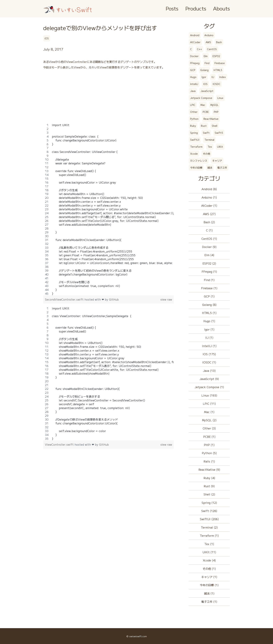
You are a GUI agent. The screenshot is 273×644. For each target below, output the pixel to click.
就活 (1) (209, 593)
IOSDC (217, 84)
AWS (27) (209, 214)
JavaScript (207, 91)
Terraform (196, 147)
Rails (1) (209, 461)
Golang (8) (209, 305)
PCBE (206, 112)
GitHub (114, 299)
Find (207, 63)
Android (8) (209, 189)
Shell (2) (209, 494)
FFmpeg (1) (209, 271)
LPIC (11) (209, 404)
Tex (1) (209, 544)
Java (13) (209, 371)
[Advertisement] (108, 99)
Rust (204, 126)
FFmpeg (195, 63)
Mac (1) (209, 412)
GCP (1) (209, 296)
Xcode (194, 154)
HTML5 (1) (209, 313)
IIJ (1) (209, 337)
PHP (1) (209, 445)
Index (223, 77)
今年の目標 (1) (209, 585)
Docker (194, 56)
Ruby (193, 126)
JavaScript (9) (209, 379)
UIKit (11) (209, 552)
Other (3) (209, 428)
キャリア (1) (209, 577)
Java (193, 91)
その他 (206, 154)
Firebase (220, 63)
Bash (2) (209, 222)
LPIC (193, 105)
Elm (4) (209, 255)
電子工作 (222, 168)
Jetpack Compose (201, 98)
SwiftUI (195, 140)
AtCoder (195, 42)
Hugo (193, 77)
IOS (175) (209, 354)
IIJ (213, 77)
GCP (193, 70)
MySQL (214, 105)
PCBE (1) (209, 437)
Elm (206, 56)
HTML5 (218, 70)
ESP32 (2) (209, 263)
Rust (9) (209, 486)
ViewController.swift (60, 444)
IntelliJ (194, 84)
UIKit (220, 147)
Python (194, 119)
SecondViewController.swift (65, 299)
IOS (205, 84)
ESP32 (216, 56)
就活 (210, 168)
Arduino (209, 35)
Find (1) (209, 280)
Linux (220, 98)
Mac (203, 105)
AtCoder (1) (209, 205)
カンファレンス (199, 161)
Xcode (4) (209, 560)
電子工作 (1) (209, 602)
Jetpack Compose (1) (209, 387)
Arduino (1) (209, 197)
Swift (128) (209, 511)
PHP (216, 112)
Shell (214, 126)
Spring (194, 133)
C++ (199, 49)
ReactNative (211, 119)
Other (194, 112)
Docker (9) (209, 247)
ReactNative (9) (209, 470)
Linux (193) (209, 395)
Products (196, 8)
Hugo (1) (209, 321)
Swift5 (219, 133)
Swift (206, 133)
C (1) (209, 230)
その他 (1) (209, 569)
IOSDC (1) (209, 362)
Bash (219, 42)
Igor (204, 77)
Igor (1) (209, 329)
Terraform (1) (209, 536)
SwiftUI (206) (209, 519)
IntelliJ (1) (209, 346)
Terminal (209, 140)
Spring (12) (209, 503)
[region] (108, 209)
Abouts (221, 8)
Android (195, 35)
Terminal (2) (209, 527)
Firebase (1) (209, 288)
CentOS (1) (209, 239)
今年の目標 (196, 168)
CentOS (212, 49)
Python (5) (209, 453)
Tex (210, 147)
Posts (172, 8)
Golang (204, 70)
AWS (208, 42)
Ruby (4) (209, 478)
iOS (47, 38)
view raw (166, 299)
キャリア (217, 161)
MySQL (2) (209, 420)
